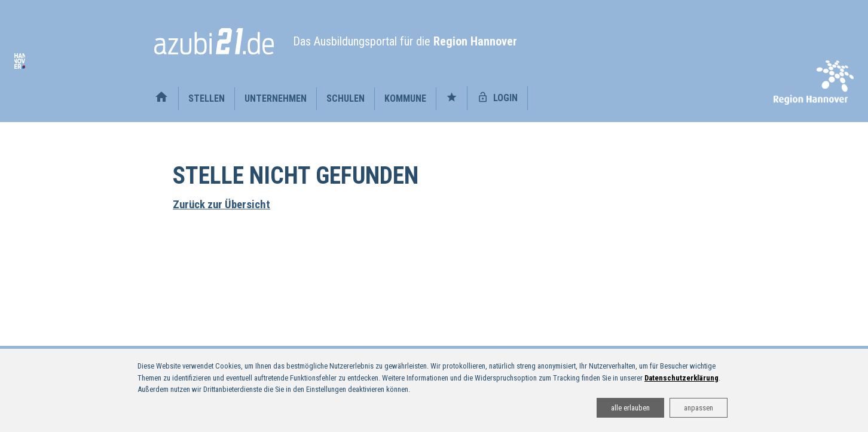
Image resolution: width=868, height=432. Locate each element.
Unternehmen (276, 98)
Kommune (405, 98)
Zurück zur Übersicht (221, 205)
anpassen (699, 408)
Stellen (207, 98)
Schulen (346, 98)
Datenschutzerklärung (681, 378)
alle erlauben (630, 408)
